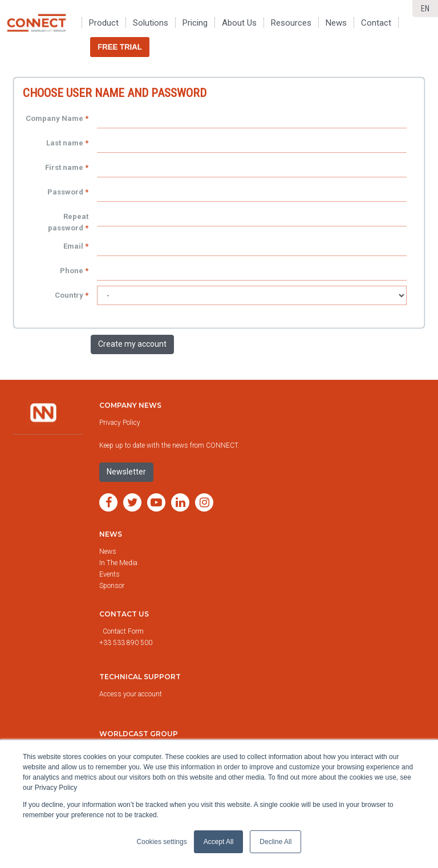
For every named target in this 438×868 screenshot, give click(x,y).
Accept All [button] (219, 842)
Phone (72, 271)
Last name (65, 143)
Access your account (131, 694)
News (111, 534)
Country (69, 295)
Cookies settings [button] (162, 842)
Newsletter (126, 472)
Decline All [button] (275, 842)
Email (73, 246)
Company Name (54, 118)
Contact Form (124, 631)
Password (65, 192)
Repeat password (68, 222)
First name (64, 167)
